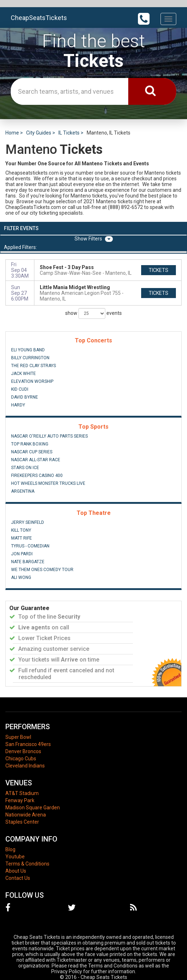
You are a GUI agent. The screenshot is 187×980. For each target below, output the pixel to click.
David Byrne (25, 397)
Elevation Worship (32, 381)
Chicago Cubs (21, 759)
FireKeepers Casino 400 (37, 476)
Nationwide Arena (26, 815)
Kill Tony (21, 530)
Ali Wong (21, 577)
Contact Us (18, 878)
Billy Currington (30, 358)
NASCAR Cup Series (32, 452)
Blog (10, 849)
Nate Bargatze (28, 562)
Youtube (15, 857)
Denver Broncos (23, 751)
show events (93, 313)
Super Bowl (18, 737)
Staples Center (22, 822)
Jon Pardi (22, 554)
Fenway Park (20, 800)
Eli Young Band (28, 350)
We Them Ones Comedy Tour (42, 570)
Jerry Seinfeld (28, 522)
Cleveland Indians (25, 766)
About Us (16, 871)
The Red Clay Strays (33, 366)
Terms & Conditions (27, 864)
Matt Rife (21, 538)
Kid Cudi (20, 389)
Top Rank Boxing (30, 444)
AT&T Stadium (22, 793)
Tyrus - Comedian (30, 546)
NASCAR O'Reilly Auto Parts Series (49, 436)
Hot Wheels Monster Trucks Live (48, 483)
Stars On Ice (25, 468)
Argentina (23, 491)
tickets (159, 270)
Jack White (23, 374)
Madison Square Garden (33, 808)
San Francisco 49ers (28, 744)
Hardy (18, 405)
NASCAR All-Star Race (36, 460)
